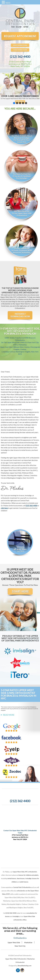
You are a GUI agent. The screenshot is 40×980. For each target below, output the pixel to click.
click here (4, 508)
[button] (20, 89)
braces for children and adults (29, 875)
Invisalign (12, 382)
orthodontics (6, 468)
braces (3, 382)
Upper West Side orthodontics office (25, 417)
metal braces (12, 878)
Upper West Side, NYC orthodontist (18, 410)
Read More (9, 715)
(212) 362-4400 (20, 57)
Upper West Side (14, 942)
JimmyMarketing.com (24, 966)
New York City (20, 946)
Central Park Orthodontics (13, 377)
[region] (20, 89)
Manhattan (28, 942)
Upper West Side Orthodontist (16, 959)
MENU (8, 3)
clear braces (21, 878)
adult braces (24, 882)
